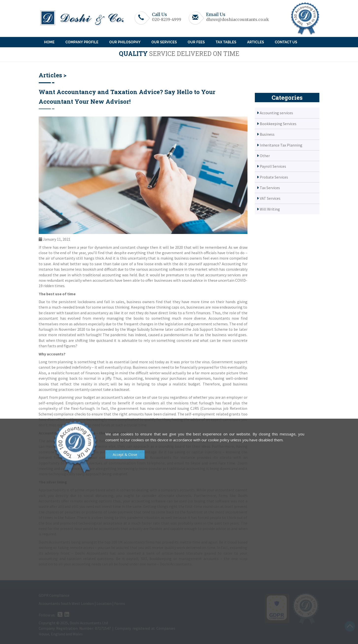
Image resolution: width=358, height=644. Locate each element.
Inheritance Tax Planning (281, 145)
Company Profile (82, 42)
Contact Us (286, 42)
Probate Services (274, 177)
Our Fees (196, 42)
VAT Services (270, 198)
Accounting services (276, 113)
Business (267, 134)
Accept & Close (125, 454)
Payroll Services (273, 166)
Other (265, 156)
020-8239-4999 (167, 19)
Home (49, 42)
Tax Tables (226, 42)
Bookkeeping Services (278, 124)
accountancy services (223, 275)
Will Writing (270, 209)
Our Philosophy (125, 42)
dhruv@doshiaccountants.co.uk (237, 19)
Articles (256, 42)
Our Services (164, 42)
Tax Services (270, 188)
